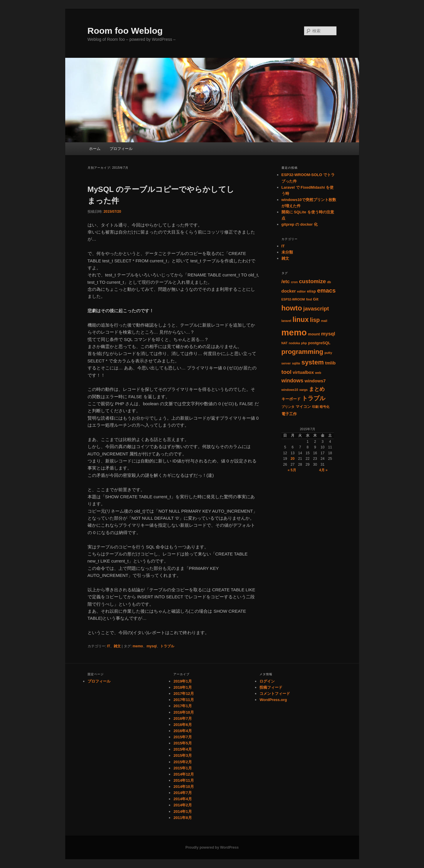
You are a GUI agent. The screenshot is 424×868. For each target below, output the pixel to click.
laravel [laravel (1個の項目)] (286, 321)
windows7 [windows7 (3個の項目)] (315, 381)
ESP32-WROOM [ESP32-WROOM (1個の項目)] (293, 299)
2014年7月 (182, 793)
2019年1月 (182, 681)
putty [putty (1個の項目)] (328, 353)
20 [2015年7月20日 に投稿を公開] (293, 459)
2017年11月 (183, 700)
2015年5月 (182, 743)
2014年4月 (182, 799)
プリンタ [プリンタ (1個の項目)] (288, 407)
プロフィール (121, 149)
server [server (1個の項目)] (286, 363)
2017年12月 (183, 694)
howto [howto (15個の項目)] (292, 308)
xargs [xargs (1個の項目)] (304, 390)
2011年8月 (182, 818)
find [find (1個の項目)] (309, 299)
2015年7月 (182, 737)
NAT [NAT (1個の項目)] (285, 343)
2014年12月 (183, 774)
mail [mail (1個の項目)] (324, 321)
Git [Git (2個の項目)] (316, 299)
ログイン (267, 681)
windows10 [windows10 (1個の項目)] (290, 390)
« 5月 (292, 470)
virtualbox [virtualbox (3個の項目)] (303, 372)
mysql (152, 646)
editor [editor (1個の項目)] (301, 291)
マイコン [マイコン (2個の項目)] (303, 407)
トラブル (167, 646)
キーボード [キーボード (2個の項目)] (291, 399)
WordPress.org (273, 700)
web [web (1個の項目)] (318, 373)
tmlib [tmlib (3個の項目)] (330, 363)
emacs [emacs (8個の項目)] (326, 291)
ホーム (95, 149)
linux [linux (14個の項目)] (300, 320)
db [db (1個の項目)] (329, 282)
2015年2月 (182, 762)
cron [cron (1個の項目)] (294, 282)
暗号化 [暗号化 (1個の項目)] (325, 407)
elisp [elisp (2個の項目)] (311, 291)
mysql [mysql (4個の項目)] (328, 334)
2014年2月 (182, 805)
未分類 (287, 252)
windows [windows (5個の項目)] (293, 381)
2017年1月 (182, 706)
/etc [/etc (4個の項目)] (286, 282)
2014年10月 (183, 787)
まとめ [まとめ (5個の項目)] (317, 389)
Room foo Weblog (125, 31)
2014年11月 (183, 780)
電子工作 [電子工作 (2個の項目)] (289, 414)
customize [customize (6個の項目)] (312, 281)
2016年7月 (182, 718)
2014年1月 (182, 812)
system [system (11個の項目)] (313, 362)
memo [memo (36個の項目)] (294, 332)
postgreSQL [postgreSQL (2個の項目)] (319, 343)
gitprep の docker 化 (300, 224)
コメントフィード (275, 694)
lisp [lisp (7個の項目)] (315, 320)
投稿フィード (271, 687)
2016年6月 (182, 725)
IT (109, 646)
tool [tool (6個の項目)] (286, 372)
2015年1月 (182, 768)
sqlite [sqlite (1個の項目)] (296, 363)
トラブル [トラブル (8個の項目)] (314, 398)
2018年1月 (182, 687)
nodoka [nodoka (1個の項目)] (294, 343)
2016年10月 (183, 712)
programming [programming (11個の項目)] (303, 352)
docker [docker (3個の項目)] (289, 291)
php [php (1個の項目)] (304, 343)
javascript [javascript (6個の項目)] (316, 309)
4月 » (323, 470)
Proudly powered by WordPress (212, 847)
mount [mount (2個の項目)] (314, 334)
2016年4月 (182, 731)
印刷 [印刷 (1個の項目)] (315, 407)
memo (138, 646)
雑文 (117, 646)
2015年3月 (182, 755)
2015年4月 (182, 749)
